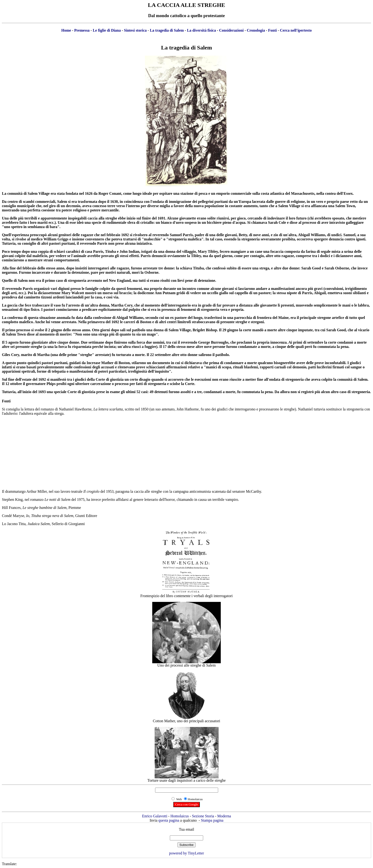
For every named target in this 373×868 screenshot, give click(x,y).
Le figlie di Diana (107, 30)
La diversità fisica (201, 30)
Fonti (272, 30)
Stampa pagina (212, 820)
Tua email (186, 829)
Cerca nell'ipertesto (296, 30)
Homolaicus (179, 816)
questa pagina (169, 820)
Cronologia (256, 30)
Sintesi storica (135, 30)
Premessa (82, 30)
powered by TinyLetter (187, 853)
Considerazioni (231, 30)
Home (66, 30)
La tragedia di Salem (167, 30)
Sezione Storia (203, 816)
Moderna (224, 816)
